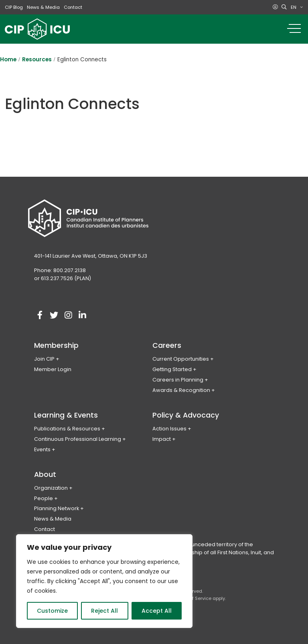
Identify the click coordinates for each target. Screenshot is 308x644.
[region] (104, 581)
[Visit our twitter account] (54, 315)
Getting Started (172, 369)
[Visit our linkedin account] (82, 315)
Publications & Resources (67, 429)
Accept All (157, 611)
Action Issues (169, 429)
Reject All (104, 611)
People (44, 498)
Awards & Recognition (181, 390)
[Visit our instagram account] (68, 315)
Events (42, 449)
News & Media (43, 7)
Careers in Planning (178, 380)
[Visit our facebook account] (40, 315)
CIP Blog (14, 7)
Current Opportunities (181, 359)
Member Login (53, 369)
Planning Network (57, 508)
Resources (37, 60)
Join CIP (44, 359)
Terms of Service (193, 598)
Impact (162, 439)
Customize (52, 611)
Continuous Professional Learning (78, 439)
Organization (51, 488)
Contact (73, 7)
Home (8, 60)
